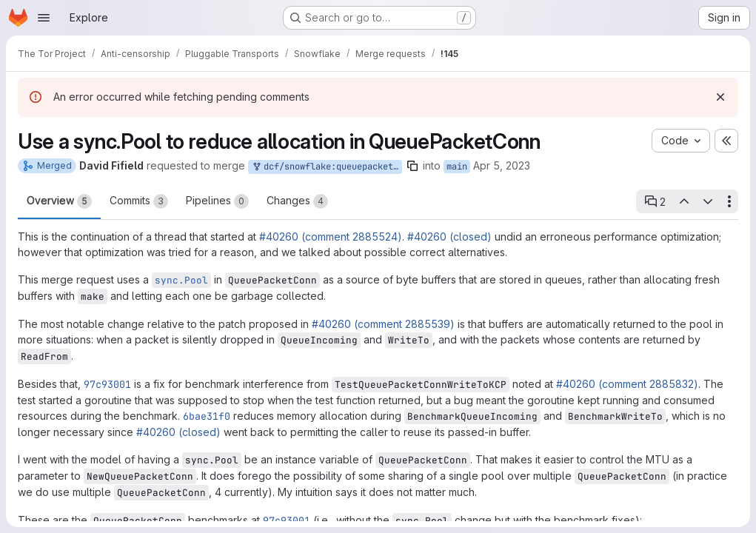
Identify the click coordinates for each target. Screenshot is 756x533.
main (457, 167)
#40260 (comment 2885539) (383, 324)
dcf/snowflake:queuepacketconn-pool (327, 167)
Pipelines (217, 201)
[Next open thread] (708, 201)
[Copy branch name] (412, 166)
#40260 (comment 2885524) (331, 237)
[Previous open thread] (683, 201)
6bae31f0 (207, 416)
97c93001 (107, 384)
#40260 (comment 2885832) (627, 384)
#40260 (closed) (449, 237)
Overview (59, 201)
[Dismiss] (720, 97)
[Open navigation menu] (44, 18)
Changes (297, 201)
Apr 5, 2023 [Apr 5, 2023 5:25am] (502, 165)
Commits (139, 201)
